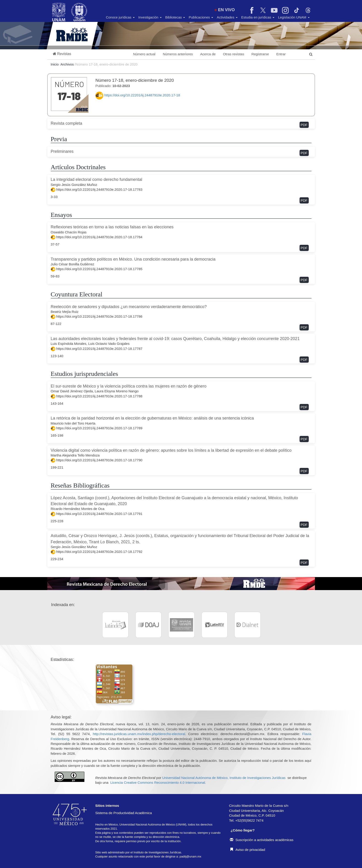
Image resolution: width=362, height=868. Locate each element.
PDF (304, 125)
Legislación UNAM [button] (294, 17)
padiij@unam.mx (190, 856)
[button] (62, 54)
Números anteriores (178, 54)
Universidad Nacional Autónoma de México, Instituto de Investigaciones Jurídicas (224, 778)
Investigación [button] (150, 17)
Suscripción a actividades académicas (262, 840)
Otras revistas (234, 54)
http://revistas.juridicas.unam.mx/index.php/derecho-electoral (139, 734)
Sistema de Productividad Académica (124, 813)
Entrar (281, 54)
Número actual (144, 54)
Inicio (55, 64)
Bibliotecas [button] (175, 17)
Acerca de (208, 54)
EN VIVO (225, 10)
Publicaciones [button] (201, 17)
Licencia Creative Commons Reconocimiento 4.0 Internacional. (158, 782)
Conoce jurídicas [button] (120, 17)
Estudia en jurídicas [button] (258, 17)
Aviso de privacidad (248, 850)
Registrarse (260, 54)
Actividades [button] (227, 17)
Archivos (68, 64)
